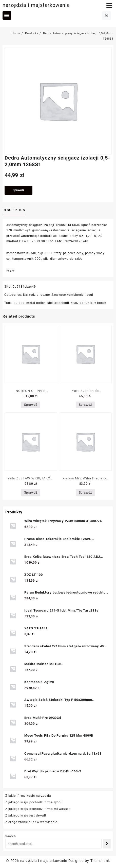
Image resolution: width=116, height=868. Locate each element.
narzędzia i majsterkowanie (36, 5)
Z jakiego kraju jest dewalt (26, 815)
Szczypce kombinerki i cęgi (72, 295)
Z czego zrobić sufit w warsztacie (31, 822)
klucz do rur (80, 303)
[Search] (107, 844)
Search (11, 836)
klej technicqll (58, 303)
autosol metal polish (30, 303)
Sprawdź (18, 190)
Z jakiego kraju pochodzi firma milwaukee (38, 809)
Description (14, 210)
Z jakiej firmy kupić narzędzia (28, 796)
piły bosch (98, 303)
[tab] (15, 210)
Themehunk (100, 861)
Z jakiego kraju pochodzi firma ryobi (34, 802)
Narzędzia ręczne (36, 295)
